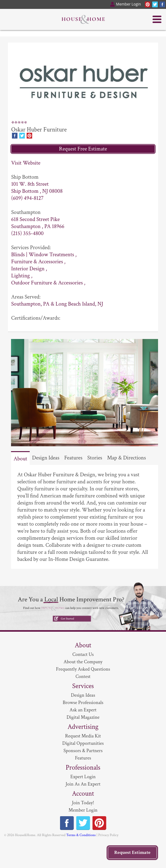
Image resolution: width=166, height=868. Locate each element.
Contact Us (83, 655)
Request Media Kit (83, 736)
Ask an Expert (83, 710)
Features (73, 458)
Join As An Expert (83, 784)
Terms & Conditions (81, 835)
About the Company (83, 662)
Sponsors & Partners (83, 751)
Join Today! (83, 803)
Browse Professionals (83, 703)
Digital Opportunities (83, 743)
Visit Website (26, 163)
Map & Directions (127, 458)
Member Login (83, 810)
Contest (83, 677)
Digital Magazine (83, 717)
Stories (95, 458)
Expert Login (83, 777)
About (20, 459)
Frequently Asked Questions (83, 669)
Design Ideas (46, 458)
